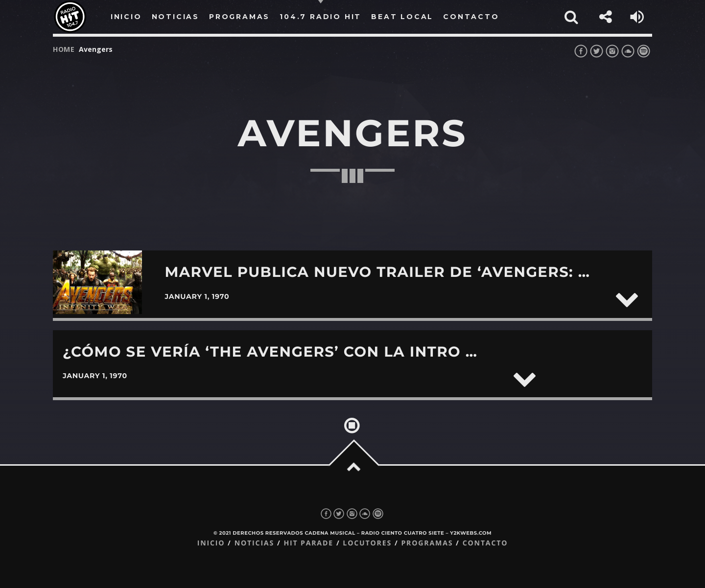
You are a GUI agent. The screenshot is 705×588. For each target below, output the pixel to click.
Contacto (485, 543)
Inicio (211, 543)
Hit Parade (308, 543)
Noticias (254, 543)
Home (64, 49)
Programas (427, 543)
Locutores (367, 543)
